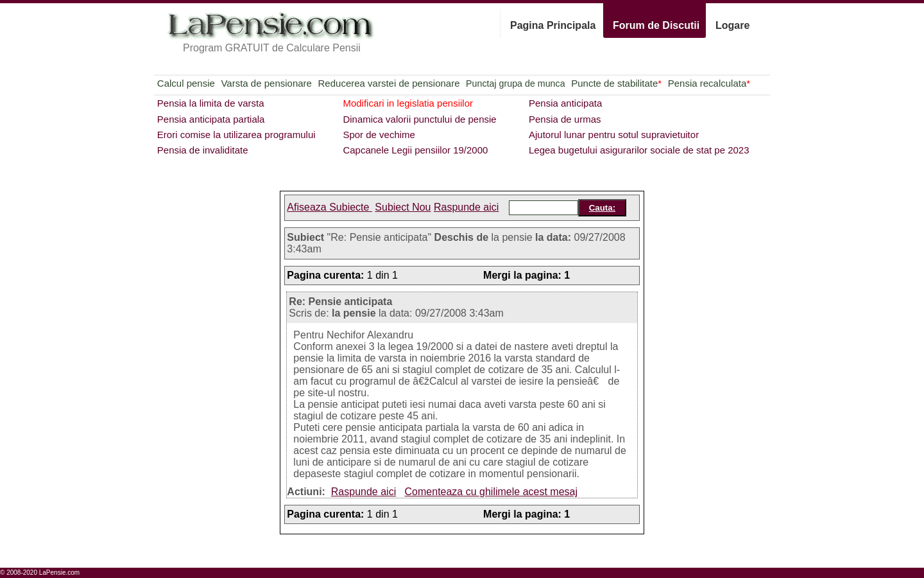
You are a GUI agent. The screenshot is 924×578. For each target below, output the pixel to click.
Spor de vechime (379, 135)
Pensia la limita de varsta (211, 103)
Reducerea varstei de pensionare (389, 83)
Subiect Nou (403, 207)
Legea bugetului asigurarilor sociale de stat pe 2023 (639, 150)
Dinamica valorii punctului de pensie (419, 119)
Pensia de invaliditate (203, 150)
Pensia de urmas (565, 119)
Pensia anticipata (565, 103)
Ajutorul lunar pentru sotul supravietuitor (614, 135)
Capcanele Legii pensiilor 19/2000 (415, 150)
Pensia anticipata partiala (211, 119)
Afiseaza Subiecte (329, 207)
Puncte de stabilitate (616, 83)
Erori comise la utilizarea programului (236, 135)
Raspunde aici (466, 207)
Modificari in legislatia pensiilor (408, 103)
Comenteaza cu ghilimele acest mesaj (491, 492)
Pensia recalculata (709, 83)
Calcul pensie (186, 83)
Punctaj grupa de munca (515, 83)
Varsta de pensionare (266, 83)
